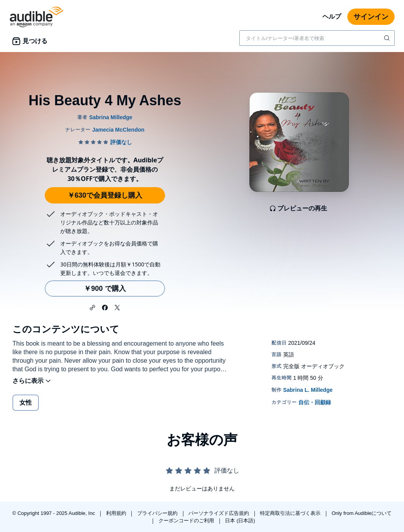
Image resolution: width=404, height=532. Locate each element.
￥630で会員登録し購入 (105, 195)
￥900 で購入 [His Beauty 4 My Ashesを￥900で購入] (105, 289)
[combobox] (317, 38)
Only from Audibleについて (362, 513)
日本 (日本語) (240, 521)
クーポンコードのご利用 (187, 521)
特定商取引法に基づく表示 (291, 513)
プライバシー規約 (158, 513)
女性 (26, 402)
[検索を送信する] (388, 38)
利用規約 (117, 513)
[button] (92, 307)
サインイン (371, 17)
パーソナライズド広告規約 (219, 513)
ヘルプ (332, 17)
